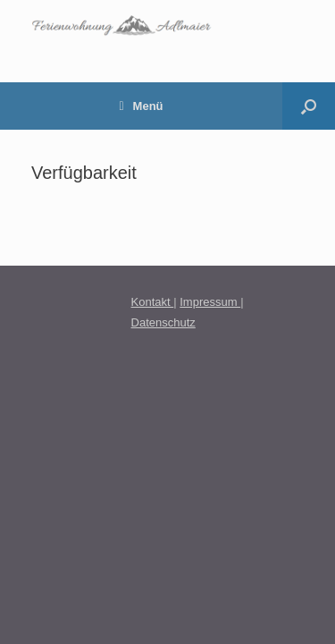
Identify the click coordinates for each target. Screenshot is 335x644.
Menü (141, 106)
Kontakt (153, 302)
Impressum (210, 302)
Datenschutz (163, 322)
